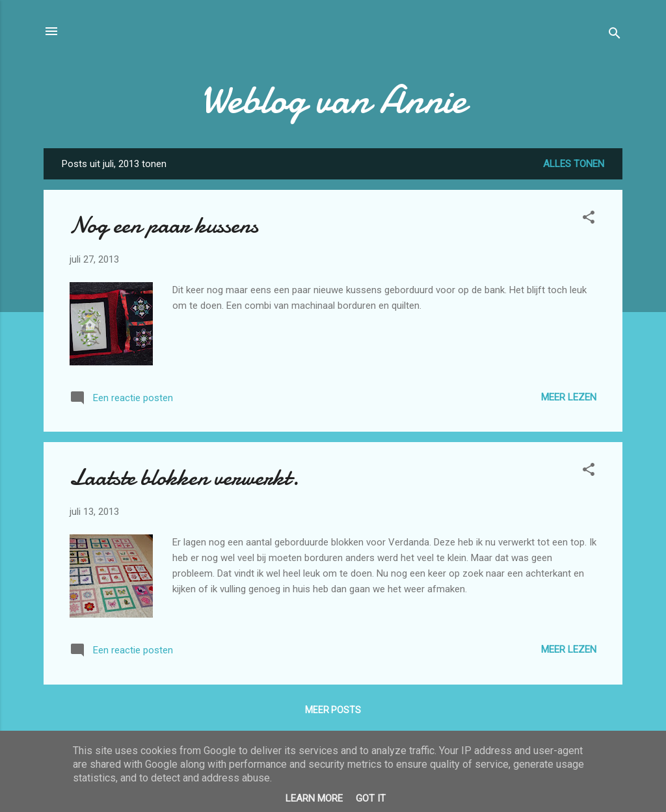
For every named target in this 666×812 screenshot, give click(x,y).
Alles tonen (574, 164)
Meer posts (333, 710)
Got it (371, 798)
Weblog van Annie (333, 99)
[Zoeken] (615, 35)
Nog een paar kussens (164, 225)
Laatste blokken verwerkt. (184, 478)
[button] (589, 219)
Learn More (314, 798)
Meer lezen (569, 397)
